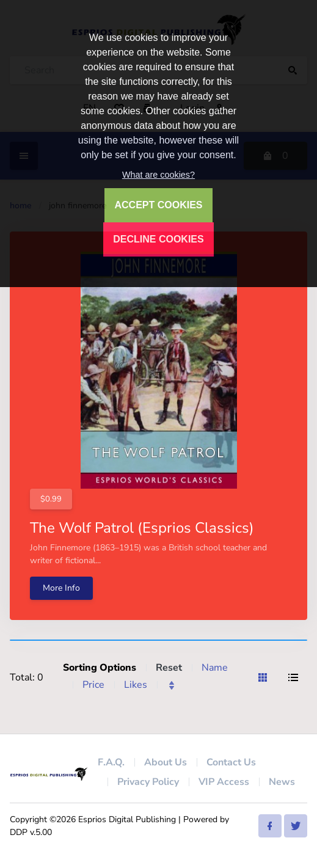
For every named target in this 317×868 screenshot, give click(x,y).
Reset (169, 668)
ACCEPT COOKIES (158, 205)
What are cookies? (158, 175)
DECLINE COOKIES (158, 239)
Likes (136, 685)
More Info (61, 588)
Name (215, 668)
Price (93, 685)
